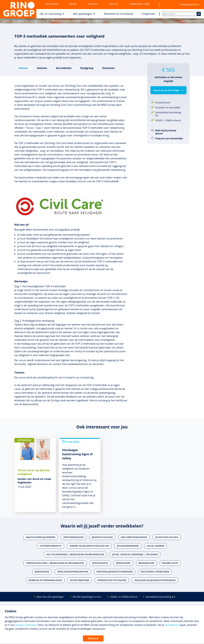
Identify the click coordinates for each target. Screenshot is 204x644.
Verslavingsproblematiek (73, 571)
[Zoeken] (199, 14)
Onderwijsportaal (189, 4)
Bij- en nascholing (51, 14)
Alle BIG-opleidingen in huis (87, 596)
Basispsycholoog (102, 537)
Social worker (156, 546)
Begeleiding (123, 563)
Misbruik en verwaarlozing (45, 580)
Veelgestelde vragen (140, 4)
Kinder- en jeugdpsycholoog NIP (89, 546)
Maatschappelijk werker (41, 537)
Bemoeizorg (42, 571)
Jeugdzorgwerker (128, 546)
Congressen (148, 14)
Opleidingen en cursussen (31, 21)
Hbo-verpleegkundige (134, 537)
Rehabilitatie (170, 563)
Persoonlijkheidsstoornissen (115, 571)
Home (7, 21)
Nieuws (73, 4)
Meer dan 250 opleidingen (50, 596)
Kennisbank (52, 4)
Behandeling (146, 563)
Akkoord (93, 638)
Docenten (93, 4)
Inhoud (23, 68)
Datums (42, 68)
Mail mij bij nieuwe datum (166, 132)
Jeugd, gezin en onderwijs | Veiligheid (135, 554)
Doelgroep (87, 68)
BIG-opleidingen (83, 14)
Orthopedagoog (73, 537)
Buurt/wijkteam (80, 580)
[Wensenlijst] (168, 5)
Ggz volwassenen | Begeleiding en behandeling (75, 554)
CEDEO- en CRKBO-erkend (124, 596)
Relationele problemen (155, 571)
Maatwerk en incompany (119, 14)
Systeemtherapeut (51, 546)
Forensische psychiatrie (112, 580)
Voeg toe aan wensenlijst (169, 138)
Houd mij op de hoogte (167, 90)
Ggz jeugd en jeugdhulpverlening (155, 580)
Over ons (113, 4)
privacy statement (26, 625)
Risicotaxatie (100, 563)
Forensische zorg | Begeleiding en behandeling (55, 563)
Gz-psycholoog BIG (167, 537)
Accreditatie (64, 68)
